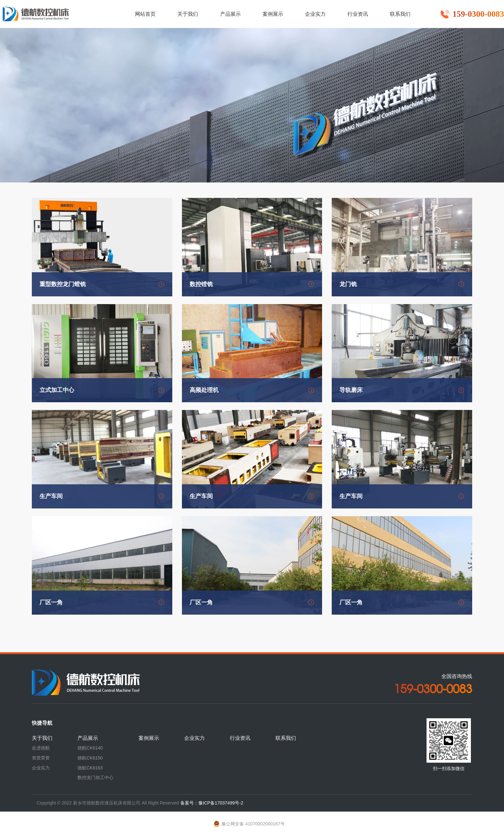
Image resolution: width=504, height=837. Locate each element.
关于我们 (42, 738)
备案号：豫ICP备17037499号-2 (212, 803)
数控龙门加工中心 (95, 777)
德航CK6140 (90, 748)
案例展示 (149, 738)
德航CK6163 (90, 768)
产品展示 (88, 738)
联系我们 (286, 738)
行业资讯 (240, 738)
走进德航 (41, 748)
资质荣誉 (41, 758)
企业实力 (41, 768)
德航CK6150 (90, 758)
